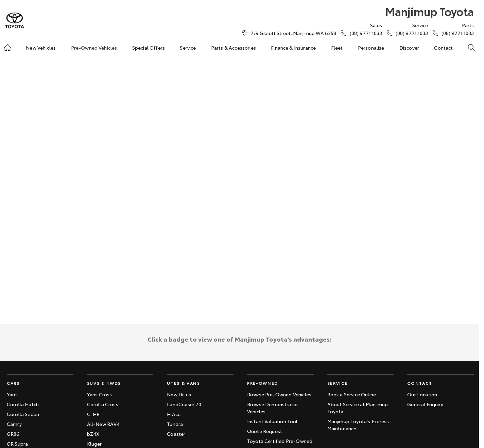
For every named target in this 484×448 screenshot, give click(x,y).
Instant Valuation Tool (272, 421)
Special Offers (149, 48)
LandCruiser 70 (184, 404)
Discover (409, 48)
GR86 (13, 434)
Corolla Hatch (23, 404)
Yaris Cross (100, 394)
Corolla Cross (103, 404)
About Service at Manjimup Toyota (358, 408)
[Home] (7, 48)
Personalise (371, 48)
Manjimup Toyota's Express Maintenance (358, 425)
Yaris (12, 394)
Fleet (337, 48)
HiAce (174, 414)
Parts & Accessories (234, 48)
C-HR (93, 414)
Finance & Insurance (293, 48)
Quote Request (265, 431)
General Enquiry (425, 404)
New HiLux (179, 394)
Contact (443, 48)
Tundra (175, 424)
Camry (14, 424)
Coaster (176, 434)
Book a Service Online (352, 394)
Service (188, 48)
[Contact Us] (293, 33)
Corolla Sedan (23, 414)
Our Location (422, 394)
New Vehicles (41, 48)
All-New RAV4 (103, 424)
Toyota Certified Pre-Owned (280, 441)
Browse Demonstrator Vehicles (273, 408)
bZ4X (93, 434)
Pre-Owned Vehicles (94, 48)
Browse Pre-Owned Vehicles (279, 394)
